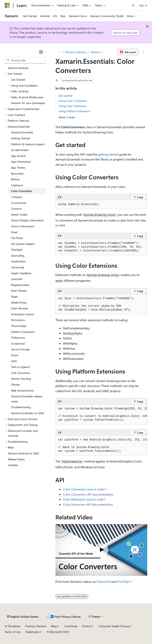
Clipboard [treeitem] (17, 185)
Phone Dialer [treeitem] (19, 326)
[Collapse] (41, 52)
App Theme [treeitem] (18, 168)
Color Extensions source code (83, 499)
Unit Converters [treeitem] (21, 373)
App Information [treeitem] (21, 162)
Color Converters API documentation (88, 494)
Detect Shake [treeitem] (19, 215)
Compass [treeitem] (17, 197)
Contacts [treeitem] (17, 209)
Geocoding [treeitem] (18, 256)
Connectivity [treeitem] (19, 203)
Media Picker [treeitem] (19, 302)
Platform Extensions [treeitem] (23, 332)
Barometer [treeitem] (17, 173)
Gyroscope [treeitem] (18, 267)
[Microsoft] (7, 5)
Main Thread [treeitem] (19, 291)
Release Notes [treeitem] (16, 459)
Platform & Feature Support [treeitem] (28, 144)
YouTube (123, 581)
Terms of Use (13, 632)
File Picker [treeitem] (17, 238)
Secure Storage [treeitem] (20, 349)
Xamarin (96, 52)
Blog (54, 626)
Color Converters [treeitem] (21, 191)
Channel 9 (104, 581)
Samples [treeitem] (13, 465)
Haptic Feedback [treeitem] (21, 273)
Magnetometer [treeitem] (20, 285)
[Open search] (133, 5)
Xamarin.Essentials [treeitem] (22, 132)
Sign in (143, 5)
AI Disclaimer (13, 626)
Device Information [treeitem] (23, 226)
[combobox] (25, 60)
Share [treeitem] (15, 355)
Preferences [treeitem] (18, 338)
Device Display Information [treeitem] (27, 220)
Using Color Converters (73, 101)
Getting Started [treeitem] (20, 138)
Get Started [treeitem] (18, 80)
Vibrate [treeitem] (15, 385)
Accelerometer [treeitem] (20, 150)
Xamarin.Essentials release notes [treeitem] (27, 399)
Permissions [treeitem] (18, 320)
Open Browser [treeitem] (20, 308)
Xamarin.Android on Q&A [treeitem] (23, 453)
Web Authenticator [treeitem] (23, 390)
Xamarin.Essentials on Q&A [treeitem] (28, 413)
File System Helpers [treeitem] (23, 244)
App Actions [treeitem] (19, 156)
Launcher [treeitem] (17, 279)
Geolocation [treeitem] (18, 261)
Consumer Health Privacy (114, 626)
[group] (101, 414)
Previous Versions (76, 52)
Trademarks (32, 632)
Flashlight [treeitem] (17, 250)
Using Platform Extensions (74, 111)
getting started (108, 154)
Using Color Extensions (72, 106)
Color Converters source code (83, 489)
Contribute (71, 626)
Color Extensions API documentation (88, 504)
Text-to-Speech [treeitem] (20, 367)
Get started (65, 96)
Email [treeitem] (14, 232)
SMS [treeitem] (14, 361)
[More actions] (144, 52)
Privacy (86, 626)
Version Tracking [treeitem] (21, 379)
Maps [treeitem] (14, 297)
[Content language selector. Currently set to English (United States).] (23, 616)
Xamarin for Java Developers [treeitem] (28, 103)
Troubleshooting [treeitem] (21, 407)
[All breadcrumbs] (59, 52)
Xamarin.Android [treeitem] (18, 68)
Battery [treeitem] (15, 179)
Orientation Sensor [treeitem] (23, 314)
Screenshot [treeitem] (18, 343)
